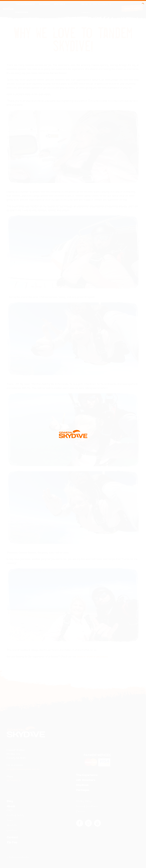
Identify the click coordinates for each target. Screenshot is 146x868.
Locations (12, 830)
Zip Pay (12, 842)
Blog (10, 801)
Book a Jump (132, 8)
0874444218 (14, 781)
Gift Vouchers (102, 4)
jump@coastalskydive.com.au (23, 769)
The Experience (25, 4)
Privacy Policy (84, 801)
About (86, 4)
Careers (80, 811)
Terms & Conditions (87, 806)
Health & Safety (15, 815)
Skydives (44, 4)
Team (10, 820)
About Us (12, 825)
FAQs (10, 810)
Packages (22, 12)
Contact (86, 12)
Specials (59, 4)
